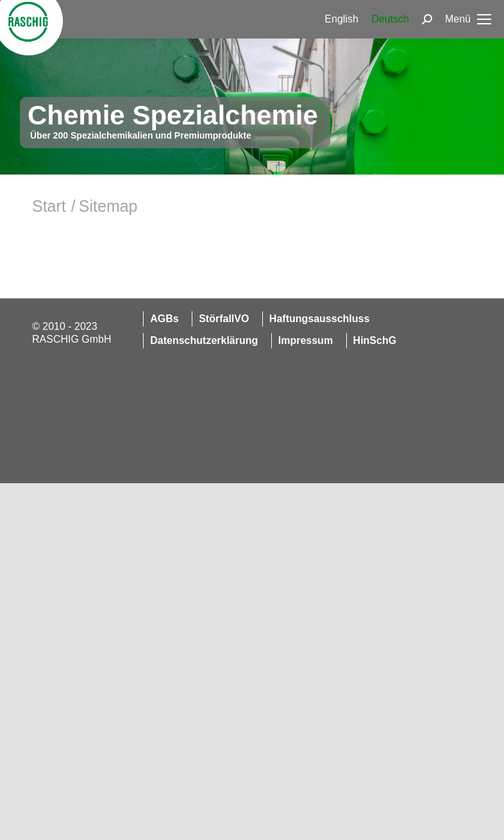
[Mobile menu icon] (468, 19)
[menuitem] (341, 19)
